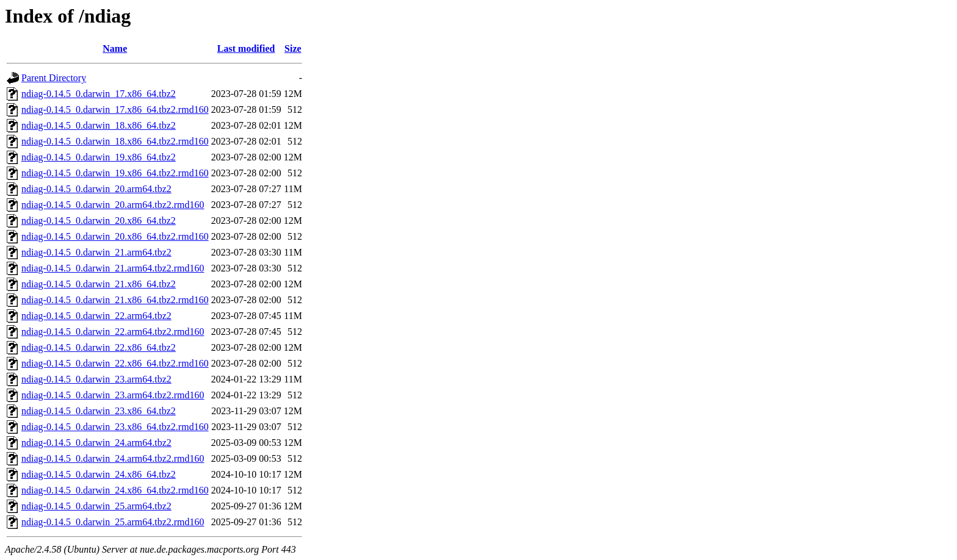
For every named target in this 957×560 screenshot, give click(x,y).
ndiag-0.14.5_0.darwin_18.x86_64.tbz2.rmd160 (115, 141)
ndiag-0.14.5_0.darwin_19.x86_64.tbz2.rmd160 (115, 173)
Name (115, 48)
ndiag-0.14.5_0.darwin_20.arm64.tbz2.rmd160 (113, 205)
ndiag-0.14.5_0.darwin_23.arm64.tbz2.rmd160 (113, 395)
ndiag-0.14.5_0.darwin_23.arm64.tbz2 (96, 379)
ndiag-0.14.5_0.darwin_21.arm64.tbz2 (96, 252)
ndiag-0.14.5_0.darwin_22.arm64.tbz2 (96, 316)
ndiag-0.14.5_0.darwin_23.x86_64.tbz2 (99, 411)
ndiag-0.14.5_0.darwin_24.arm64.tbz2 (96, 443)
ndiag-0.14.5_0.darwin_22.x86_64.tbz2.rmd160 (115, 363)
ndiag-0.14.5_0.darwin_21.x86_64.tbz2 (99, 284)
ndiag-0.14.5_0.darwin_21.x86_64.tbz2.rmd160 (115, 300)
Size (293, 48)
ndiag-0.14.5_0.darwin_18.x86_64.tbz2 (99, 125)
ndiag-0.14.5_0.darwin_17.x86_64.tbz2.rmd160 (115, 109)
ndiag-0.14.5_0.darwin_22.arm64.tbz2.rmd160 (113, 332)
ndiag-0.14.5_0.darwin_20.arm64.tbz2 (96, 189)
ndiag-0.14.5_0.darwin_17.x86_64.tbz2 (99, 94)
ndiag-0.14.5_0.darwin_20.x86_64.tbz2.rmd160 (115, 236)
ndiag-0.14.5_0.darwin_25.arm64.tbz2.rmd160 (113, 522)
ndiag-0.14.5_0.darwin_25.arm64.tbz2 (96, 506)
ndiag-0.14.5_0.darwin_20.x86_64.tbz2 (99, 221)
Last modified (246, 48)
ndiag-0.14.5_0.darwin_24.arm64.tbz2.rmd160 (113, 458)
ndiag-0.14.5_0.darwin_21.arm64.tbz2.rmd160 (113, 268)
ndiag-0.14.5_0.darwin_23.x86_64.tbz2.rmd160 (115, 427)
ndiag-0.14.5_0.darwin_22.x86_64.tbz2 (99, 347)
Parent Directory (54, 78)
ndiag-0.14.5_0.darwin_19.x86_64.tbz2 (99, 157)
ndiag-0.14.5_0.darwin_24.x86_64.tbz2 (99, 474)
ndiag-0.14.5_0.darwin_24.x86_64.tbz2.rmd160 (115, 490)
